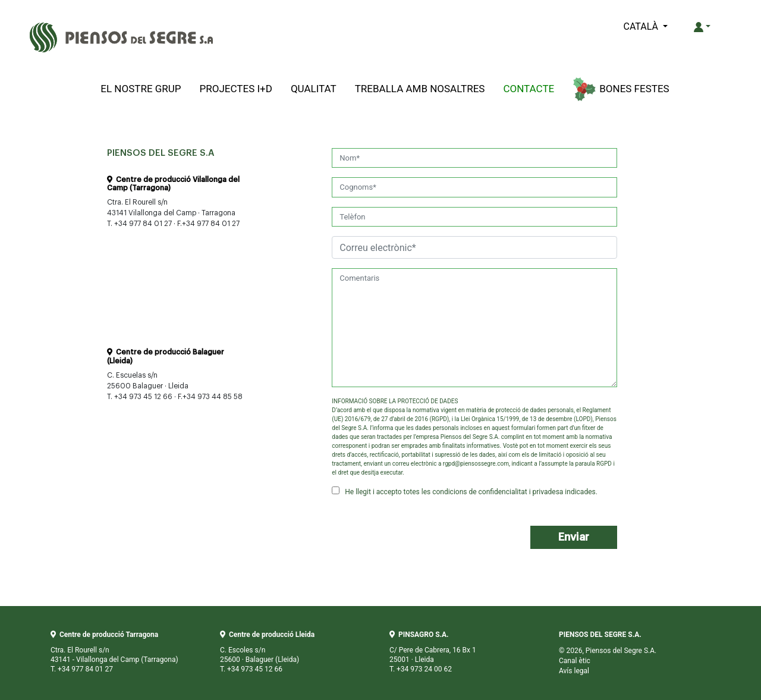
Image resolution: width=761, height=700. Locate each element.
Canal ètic (575, 661)
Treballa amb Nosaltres (420, 89)
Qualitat (314, 89)
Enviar (574, 537)
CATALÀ (641, 26)
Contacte (529, 89)
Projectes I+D (236, 89)
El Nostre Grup (141, 89)
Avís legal (574, 671)
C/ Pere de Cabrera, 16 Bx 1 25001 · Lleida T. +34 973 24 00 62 (433, 652)
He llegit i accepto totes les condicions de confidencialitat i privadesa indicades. (465, 491)
